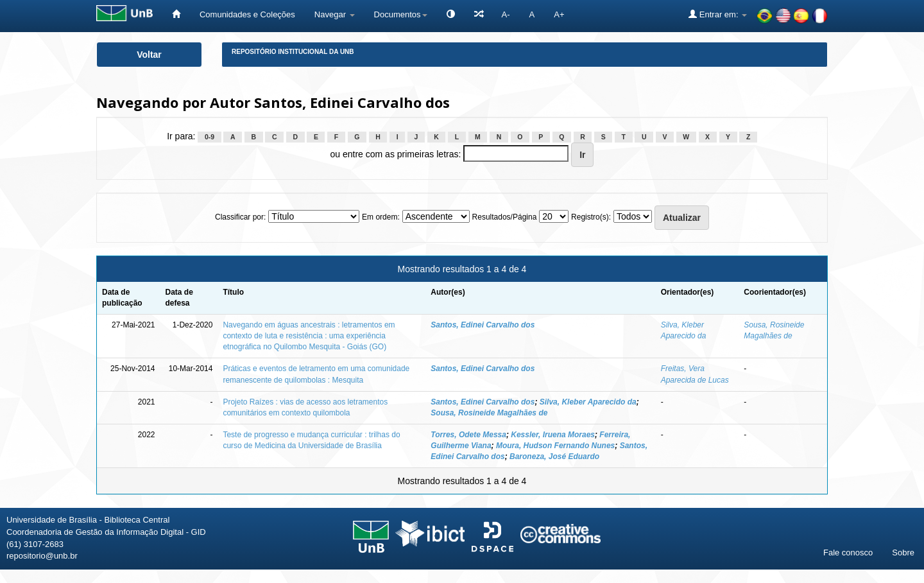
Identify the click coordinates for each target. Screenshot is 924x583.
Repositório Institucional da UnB (293, 52)
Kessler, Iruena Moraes (553, 435)
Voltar (149, 55)
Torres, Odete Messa (468, 435)
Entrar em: (718, 14)
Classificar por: (240, 217)
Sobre (903, 553)
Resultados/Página (505, 217)
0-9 (210, 137)
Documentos (401, 14)
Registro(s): (591, 217)
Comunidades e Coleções (247, 14)
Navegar (335, 14)
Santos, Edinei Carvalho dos (483, 325)
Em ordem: (381, 217)
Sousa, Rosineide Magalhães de (489, 413)
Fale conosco (848, 553)
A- (506, 14)
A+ (559, 14)
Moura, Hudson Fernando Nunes (555, 446)
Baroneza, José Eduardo (554, 457)
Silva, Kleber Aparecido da (588, 402)
